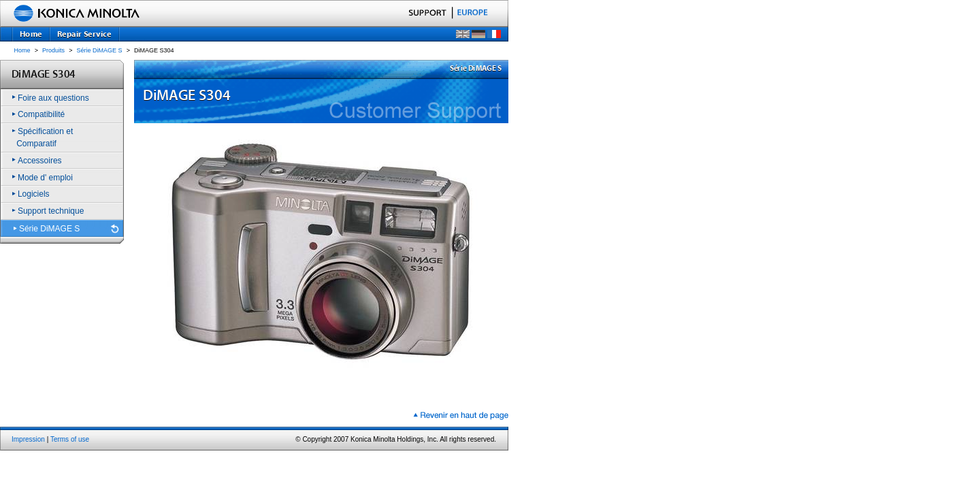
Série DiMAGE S (100, 50)
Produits (53, 50)
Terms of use (70, 439)
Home (22, 50)
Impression (28, 439)
